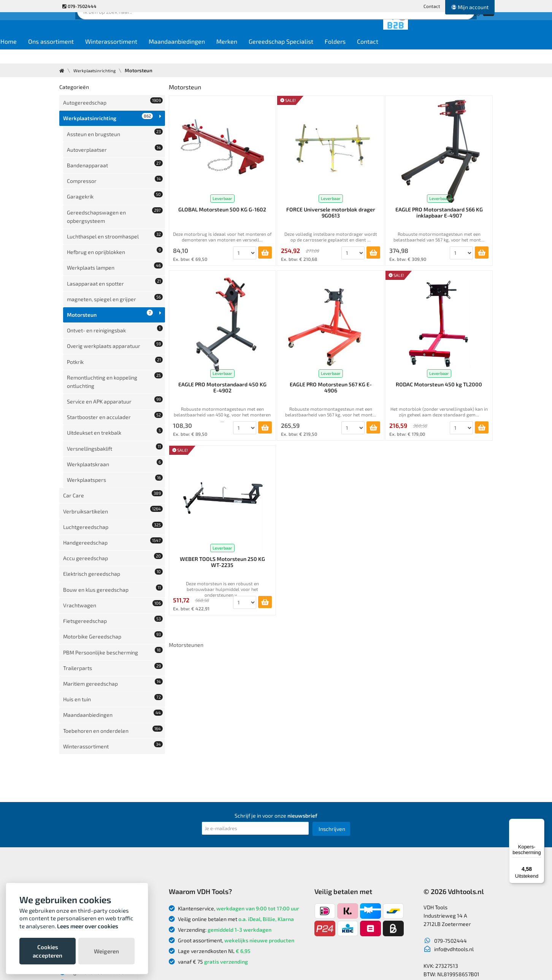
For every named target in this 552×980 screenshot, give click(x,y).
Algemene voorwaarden (93, 873)
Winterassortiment (176, 54)
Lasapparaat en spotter (115, 239)
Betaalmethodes (84, 851)
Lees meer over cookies (88, 926)
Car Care (113, 400)
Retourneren (79, 830)
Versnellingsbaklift (115, 365)
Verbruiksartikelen (113, 412)
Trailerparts (113, 530)
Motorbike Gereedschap (113, 506)
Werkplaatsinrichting (98, 70)
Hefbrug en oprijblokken (115, 215)
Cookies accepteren (48, 951)
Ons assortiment (116, 54)
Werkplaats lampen (115, 227)
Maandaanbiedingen (241, 54)
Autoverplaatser (115, 136)
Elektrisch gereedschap (113, 459)
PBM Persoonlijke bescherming (113, 518)
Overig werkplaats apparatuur (115, 286)
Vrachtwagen (113, 483)
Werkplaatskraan (115, 377)
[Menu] (540, 823)
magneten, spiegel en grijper (115, 250)
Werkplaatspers (115, 388)
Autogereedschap (113, 101)
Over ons (75, 809)
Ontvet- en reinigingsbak (115, 274)
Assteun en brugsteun (115, 124)
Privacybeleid (80, 862)
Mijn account (470, 7)
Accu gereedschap (113, 447)
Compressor (115, 160)
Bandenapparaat (115, 148)
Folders (400, 54)
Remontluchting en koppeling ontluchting (115, 314)
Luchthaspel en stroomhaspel (115, 203)
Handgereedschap (113, 436)
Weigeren (106, 951)
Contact (432, 6)
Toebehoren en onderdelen (113, 577)
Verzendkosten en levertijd (96, 841)
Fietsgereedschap (113, 495)
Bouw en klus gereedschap (113, 471)
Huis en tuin (113, 554)
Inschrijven (332, 729)
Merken (291, 54)
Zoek (328, 29)
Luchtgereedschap (113, 424)
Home (73, 54)
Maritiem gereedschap (113, 542)
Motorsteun (110, 262)
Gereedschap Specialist (346, 54)
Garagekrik (115, 171)
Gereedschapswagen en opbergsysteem (115, 187)
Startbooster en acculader (115, 341)
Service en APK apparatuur (115, 330)
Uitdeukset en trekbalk (115, 353)
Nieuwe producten (86, 819)
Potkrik (115, 298)
